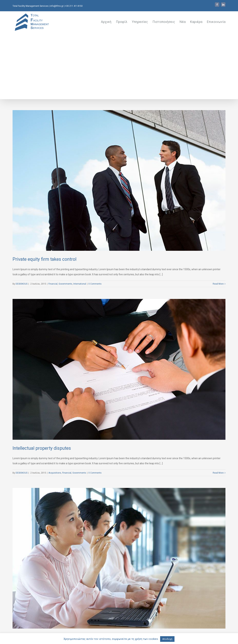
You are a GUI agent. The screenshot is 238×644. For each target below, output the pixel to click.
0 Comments (95, 284)
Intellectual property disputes (42, 448)
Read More (218, 284)
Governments (65, 284)
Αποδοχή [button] (167, 639)
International (80, 284)
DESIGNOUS (22, 284)
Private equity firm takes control (44, 259)
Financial (53, 284)
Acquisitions (55, 473)
